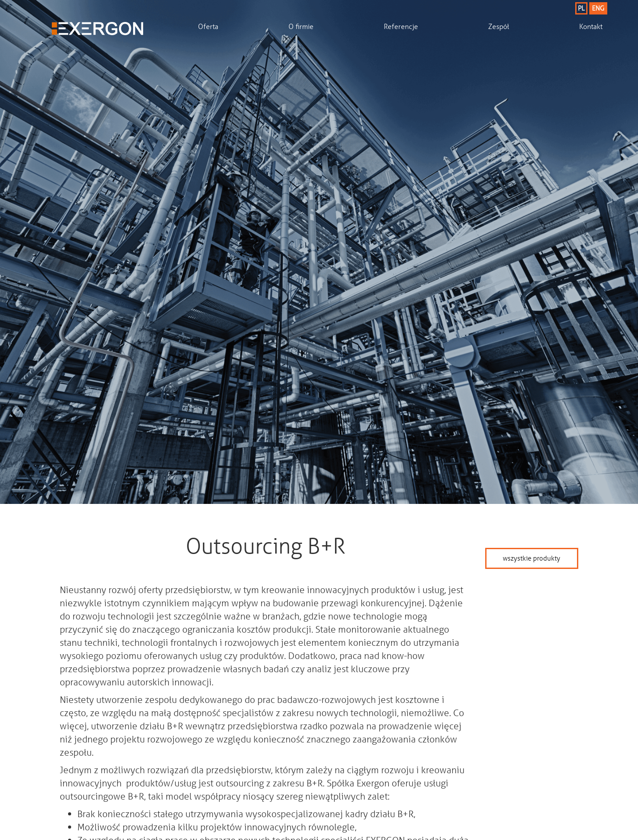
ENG (598, 8)
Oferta (208, 26)
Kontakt (591, 26)
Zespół (499, 26)
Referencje (401, 26)
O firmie (301, 26)
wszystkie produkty (532, 558)
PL (581, 8)
